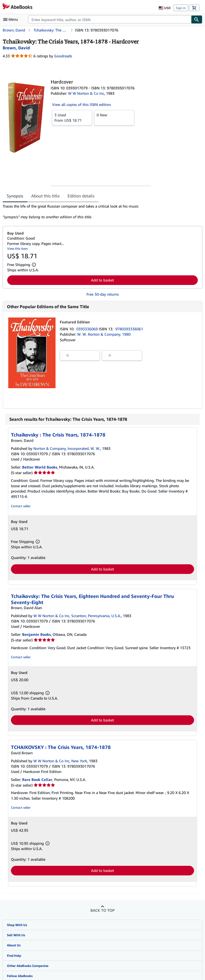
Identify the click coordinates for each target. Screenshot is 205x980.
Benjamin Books (36, 634)
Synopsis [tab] (15, 196)
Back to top (102, 910)
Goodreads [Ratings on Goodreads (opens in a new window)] (63, 56)
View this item (17, 249)
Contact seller (21, 506)
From (72, 117)
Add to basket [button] (102, 280)
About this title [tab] (45, 196)
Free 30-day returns (103, 294)
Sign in (181, 8)
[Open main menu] (12, 19)
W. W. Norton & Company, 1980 (104, 334)
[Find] (197, 19)
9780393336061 (129, 329)
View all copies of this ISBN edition (81, 104)
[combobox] (110, 19)
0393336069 (88, 329)
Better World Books (40, 467)
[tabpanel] (100, 212)
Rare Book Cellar (37, 779)
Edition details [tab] (81, 196)
